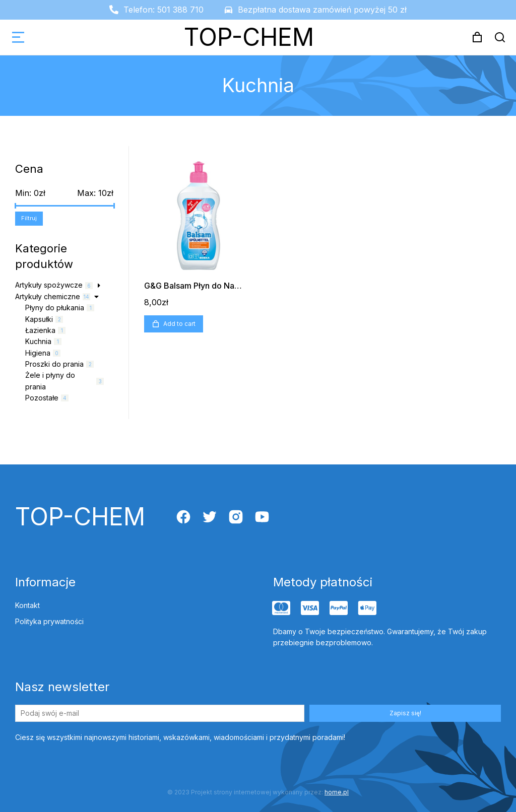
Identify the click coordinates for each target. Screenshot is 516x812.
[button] (18, 37)
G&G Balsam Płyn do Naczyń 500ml (212, 286)
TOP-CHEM (249, 37)
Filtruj (29, 218)
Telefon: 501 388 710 (164, 10)
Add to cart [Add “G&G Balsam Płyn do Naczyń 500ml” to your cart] (174, 324)
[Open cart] (477, 37)
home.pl (337, 792)
